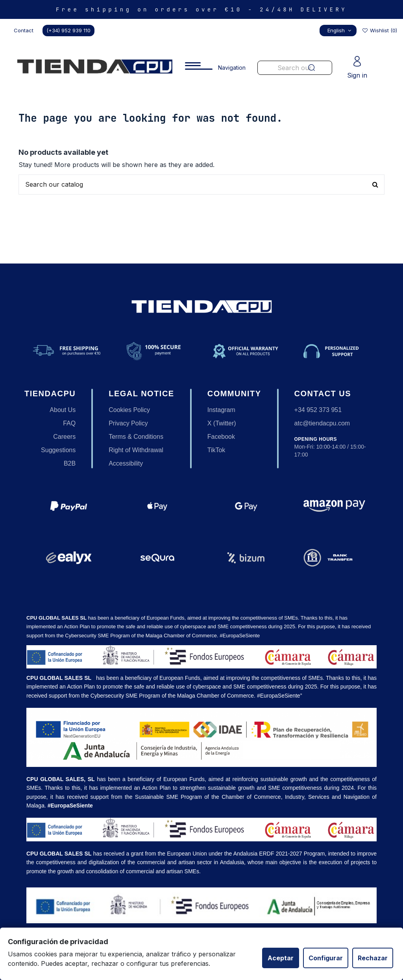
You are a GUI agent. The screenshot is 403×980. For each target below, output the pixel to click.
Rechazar (373, 958)
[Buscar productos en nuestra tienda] (201, 185)
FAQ (69, 423)
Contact (24, 30)
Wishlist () (379, 30)
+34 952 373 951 (318, 410)
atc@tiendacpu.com (322, 423)
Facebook (221, 437)
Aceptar (281, 958)
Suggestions (58, 450)
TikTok (216, 450)
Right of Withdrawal (136, 450)
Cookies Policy (129, 410)
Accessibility (126, 463)
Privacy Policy (128, 423)
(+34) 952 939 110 (68, 30)
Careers (64, 437)
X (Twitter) (222, 423)
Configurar (326, 958)
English (340, 30)
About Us (63, 410)
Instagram (221, 410)
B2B (70, 463)
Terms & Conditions (136, 437)
